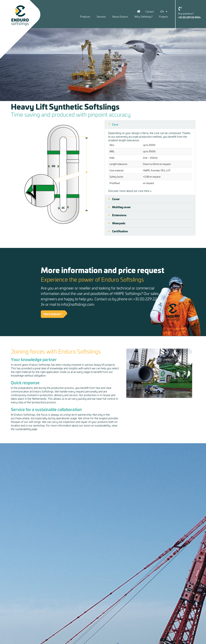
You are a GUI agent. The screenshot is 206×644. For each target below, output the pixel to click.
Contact (150, 11)
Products (85, 17)
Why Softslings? (143, 17)
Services (101, 17)
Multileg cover (121, 207)
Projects (163, 17)
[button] (150, 125)
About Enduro (120, 17)
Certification (120, 231)
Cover (116, 199)
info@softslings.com (78, 304)
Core (115, 124)
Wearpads (119, 223)
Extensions (119, 215)
